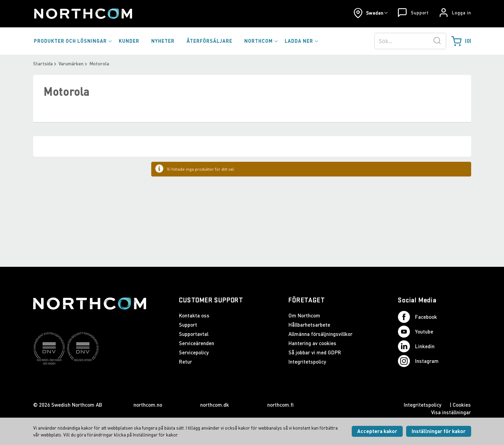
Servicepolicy (194, 352)
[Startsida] (83, 14)
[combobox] (410, 41)
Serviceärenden (197, 343)
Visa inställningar (451, 412)
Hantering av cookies (312, 343)
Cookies (462, 405)
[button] (371, 13)
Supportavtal (194, 334)
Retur (185, 362)
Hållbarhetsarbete (309, 325)
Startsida (43, 63)
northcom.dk (215, 405)
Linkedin (416, 346)
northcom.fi (280, 405)
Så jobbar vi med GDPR (315, 352)
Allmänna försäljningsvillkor (320, 334)
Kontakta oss (194, 315)
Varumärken (71, 63)
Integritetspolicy (307, 362)
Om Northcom (304, 315)
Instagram (418, 361)
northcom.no (148, 405)
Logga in (461, 13)
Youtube (416, 332)
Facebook (417, 317)
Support (420, 13)
